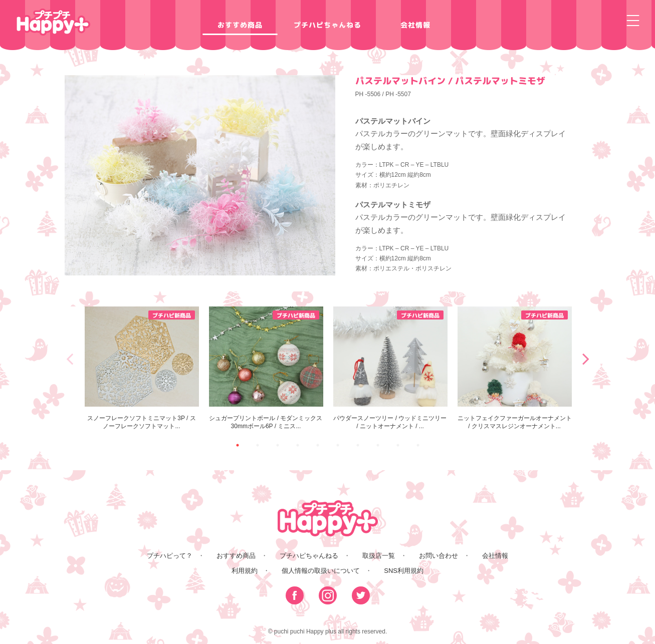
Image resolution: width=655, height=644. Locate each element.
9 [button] (398, 445)
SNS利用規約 (404, 571)
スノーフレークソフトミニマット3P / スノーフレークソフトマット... (142, 368)
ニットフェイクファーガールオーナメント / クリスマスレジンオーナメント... (515, 368)
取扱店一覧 (379, 556)
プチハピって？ (170, 556)
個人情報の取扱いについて (321, 571)
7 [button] (358, 445)
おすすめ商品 (240, 25)
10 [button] (418, 445)
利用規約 (245, 571)
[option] (142, 368)
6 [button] (338, 445)
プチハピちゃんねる (327, 25)
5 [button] (318, 445)
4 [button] (298, 445)
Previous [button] (70, 359)
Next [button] (586, 359)
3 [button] (278, 445)
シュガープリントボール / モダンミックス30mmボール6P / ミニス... (266, 368)
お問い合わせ (439, 556)
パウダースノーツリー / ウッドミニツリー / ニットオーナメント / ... (390, 368)
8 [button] (378, 445)
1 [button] (238, 445)
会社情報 (415, 25)
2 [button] (258, 445)
